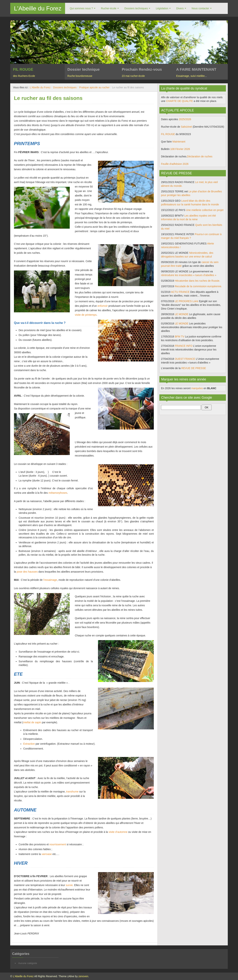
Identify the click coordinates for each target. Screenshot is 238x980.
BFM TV (180, 337)
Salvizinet (186, 127)
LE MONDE (182, 314)
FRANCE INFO (184, 346)
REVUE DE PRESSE (194, 368)
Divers (180, 8)
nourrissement (58, 844)
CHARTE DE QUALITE (179, 101)
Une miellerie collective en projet (205, 210)
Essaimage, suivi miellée (190, 76)
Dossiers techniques (136, 8)
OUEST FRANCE (185, 359)
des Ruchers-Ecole (24, 76)
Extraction (29, 744)
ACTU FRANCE (180, 292)
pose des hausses (27, 572)
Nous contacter (200, 8)
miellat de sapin (32, 722)
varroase (47, 854)
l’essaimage (50, 580)
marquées (197, 388)
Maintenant (179, 142)
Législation (162, 8)
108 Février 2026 (180, 149)
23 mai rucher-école (133, 76)
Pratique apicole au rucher (94, 87)
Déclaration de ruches (200, 156)
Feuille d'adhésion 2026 (175, 164)
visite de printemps (86, 315)
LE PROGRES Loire (186, 301)
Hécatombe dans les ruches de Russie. (197, 281)
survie (69, 885)
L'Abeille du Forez (38, 8)
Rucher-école (109, 8)
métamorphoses (58, 493)
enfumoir (103, 306)
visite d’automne (118, 832)
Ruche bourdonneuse (80, 76)
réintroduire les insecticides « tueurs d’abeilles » (189, 275)
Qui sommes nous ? (81, 8)
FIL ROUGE (168, 134)
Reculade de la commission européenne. (198, 286)
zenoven (83, 976)
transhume (72, 792)
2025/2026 (185, 119)
